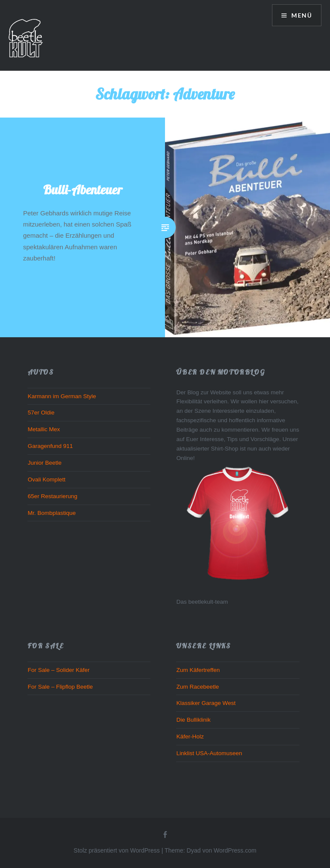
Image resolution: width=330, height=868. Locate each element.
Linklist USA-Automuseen (209, 753)
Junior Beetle (44, 463)
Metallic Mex (44, 429)
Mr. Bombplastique (52, 513)
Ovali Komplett (46, 479)
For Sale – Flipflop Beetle (60, 687)
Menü (301, 15)
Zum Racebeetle (197, 687)
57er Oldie (41, 413)
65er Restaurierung (52, 496)
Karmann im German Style (62, 396)
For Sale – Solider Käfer (58, 670)
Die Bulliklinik (193, 720)
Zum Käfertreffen (198, 670)
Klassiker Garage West (206, 703)
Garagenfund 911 (50, 446)
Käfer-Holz (190, 736)
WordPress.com (235, 850)
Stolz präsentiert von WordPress (117, 850)
